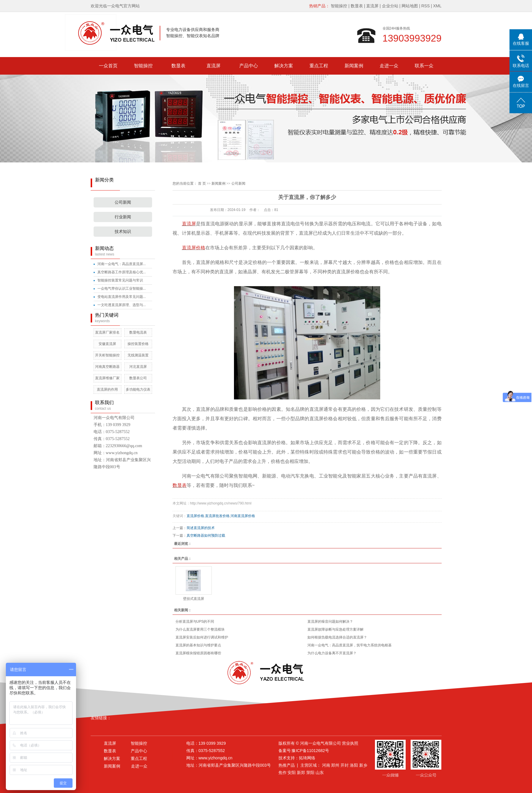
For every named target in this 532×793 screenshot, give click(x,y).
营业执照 (350, 743)
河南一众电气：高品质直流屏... (122, 264)
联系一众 (424, 66)
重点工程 (319, 66)
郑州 (335, 765)
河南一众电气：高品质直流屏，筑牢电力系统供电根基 (349, 645)
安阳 (292, 773)
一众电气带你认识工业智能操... (122, 289)
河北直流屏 (138, 367)
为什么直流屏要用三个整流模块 (200, 629)
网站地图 (410, 6)
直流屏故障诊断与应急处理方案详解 (335, 629)
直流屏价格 (195, 516)
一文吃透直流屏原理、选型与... (122, 305)
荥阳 (310, 773)
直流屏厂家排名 (107, 332)
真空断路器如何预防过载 (206, 535)
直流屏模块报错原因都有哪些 (198, 653)
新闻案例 (354, 66)
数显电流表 (138, 332)
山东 (320, 773)
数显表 (357, 6)
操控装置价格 (138, 344)
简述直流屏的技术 (201, 528)
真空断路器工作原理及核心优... (122, 272)
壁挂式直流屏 (194, 599)
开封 (345, 765)
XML (437, 6)
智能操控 (339, 6)
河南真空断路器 (107, 367)
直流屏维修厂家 (107, 378)
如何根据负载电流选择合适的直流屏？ (337, 637)
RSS (425, 6)
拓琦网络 (307, 758)
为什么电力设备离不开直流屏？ (332, 653)
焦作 (283, 773)
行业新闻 (123, 217)
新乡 (363, 765)
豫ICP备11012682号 (310, 751)
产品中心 (249, 66)
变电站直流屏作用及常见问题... (122, 297)
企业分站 (390, 6)
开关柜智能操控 (107, 355)
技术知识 (123, 232)
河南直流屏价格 (243, 516)
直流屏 (372, 6)
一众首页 (108, 66)
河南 (326, 765)
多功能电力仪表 (138, 389)
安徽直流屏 (107, 344)
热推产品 (287, 765)
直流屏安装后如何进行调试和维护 (202, 637)
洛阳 (354, 765)
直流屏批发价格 (217, 516)
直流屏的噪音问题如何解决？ (330, 622)
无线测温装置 (138, 355)
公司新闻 (123, 202)
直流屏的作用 (107, 389)
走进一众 (389, 66)
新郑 (301, 773)
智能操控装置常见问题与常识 (120, 280)
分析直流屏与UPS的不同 (195, 622)
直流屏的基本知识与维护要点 (198, 645)
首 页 (202, 183)
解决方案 (284, 66)
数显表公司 (138, 378)
